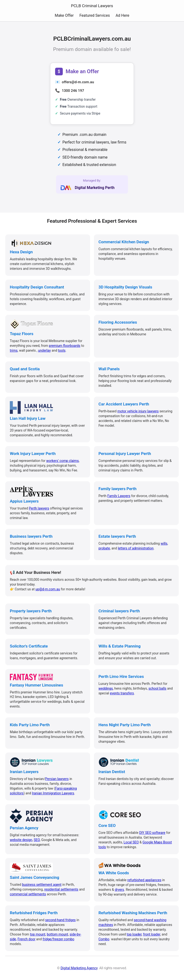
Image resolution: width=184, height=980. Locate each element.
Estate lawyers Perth (117, 536)
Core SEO (107, 825)
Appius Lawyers (24, 501)
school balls (158, 688)
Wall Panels (109, 369)
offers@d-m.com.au (78, 82)
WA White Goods (114, 873)
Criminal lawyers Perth (119, 611)
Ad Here (122, 15)
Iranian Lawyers (24, 772)
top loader (134, 934)
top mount (38, 934)
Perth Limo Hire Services (121, 676)
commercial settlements (28, 894)
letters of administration (136, 548)
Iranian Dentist (112, 772)
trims (14, 350)
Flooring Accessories (118, 322)
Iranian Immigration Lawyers (53, 793)
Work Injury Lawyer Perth (33, 454)
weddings (106, 688)
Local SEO (131, 842)
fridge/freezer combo (58, 939)
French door (26, 939)
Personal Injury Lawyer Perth (125, 454)
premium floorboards (65, 346)
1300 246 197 (73, 91)
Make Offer (64, 15)
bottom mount (57, 934)
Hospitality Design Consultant (37, 287)
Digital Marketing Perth (95, 188)
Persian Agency (24, 828)
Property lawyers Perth (31, 611)
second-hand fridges (60, 920)
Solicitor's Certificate (29, 646)
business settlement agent (42, 885)
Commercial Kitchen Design (124, 242)
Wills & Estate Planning (120, 646)
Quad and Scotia (25, 369)
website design (21, 840)
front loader (152, 934)
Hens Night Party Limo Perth (125, 725)
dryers (119, 890)
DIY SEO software (152, 833)
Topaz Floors (22, 334)
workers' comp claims (63, 461)
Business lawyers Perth (31, 536)
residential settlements (61, 889)
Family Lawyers (119, 496)
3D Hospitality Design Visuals (125, 287)
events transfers (122, 693)
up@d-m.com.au (48, 589)
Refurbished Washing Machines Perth (133, 913)
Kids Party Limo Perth (30, 725)
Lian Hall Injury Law (28, 418)
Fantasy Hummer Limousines (37, 685)
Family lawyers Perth (118, 489)
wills (164, 543)
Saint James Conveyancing (34, 877)
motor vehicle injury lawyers (138, 411)
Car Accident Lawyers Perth (124, 404)
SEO (37, 840)
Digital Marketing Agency (79, 968)
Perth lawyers (39, 508)
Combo (104, 939)
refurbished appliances (144, 880)
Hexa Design (21, 252)
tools (62, 350)
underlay (44, 350)
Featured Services (95, 15)
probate (104, 548)
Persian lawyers (57, 779)
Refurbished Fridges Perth (34, 913)
